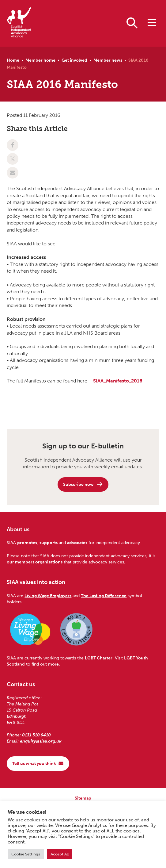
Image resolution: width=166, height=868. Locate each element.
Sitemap (83, 798)
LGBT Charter (99, 658)
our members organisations (35, 562)
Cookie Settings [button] (26, 854)
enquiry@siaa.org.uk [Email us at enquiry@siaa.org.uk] (41, 741)
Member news (108, 60)
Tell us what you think (38, 763)
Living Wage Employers (48, 596)
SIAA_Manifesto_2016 (118, 381)
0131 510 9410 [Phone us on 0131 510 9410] (36, 735)
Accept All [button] (60, 854)
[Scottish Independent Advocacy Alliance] (19, 23)
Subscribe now (83, 484)
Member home (40, 60)
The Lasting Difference (104, 596)
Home (13, 60)
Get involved (74, 60)
